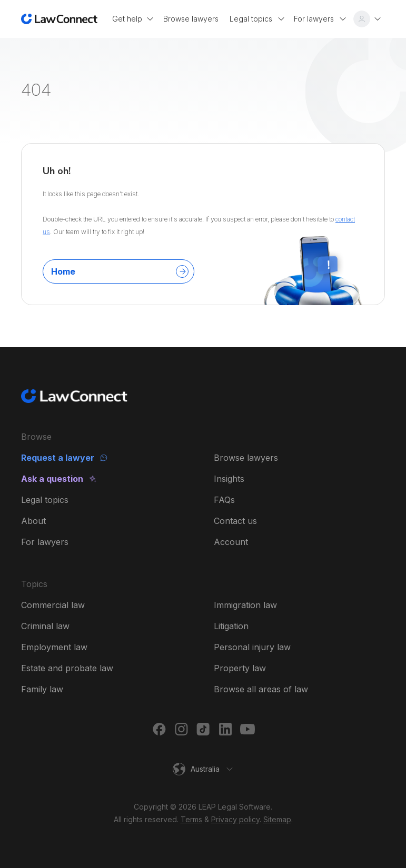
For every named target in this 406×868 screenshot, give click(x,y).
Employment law (54, 647)
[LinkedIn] (225, 729)
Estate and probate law (67, 668)
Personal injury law (252, 647)
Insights (229, 479)
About (33, 521)
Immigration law (245, 605)
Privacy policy (235, 819)
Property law (240, 668)
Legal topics (45, 500)
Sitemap (277, 819)
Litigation (231, 626)
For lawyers (45, 542)
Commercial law (53, 605)
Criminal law (45, 626)
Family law (42, 689)
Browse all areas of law (261, 689)
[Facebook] (159, 729)
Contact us (235, 521)
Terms (191, 819)
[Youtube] (247, 729)
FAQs (224, 500)
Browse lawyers (246, 458)
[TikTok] (203, 729)
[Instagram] (181, 729)
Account (231, 542)
